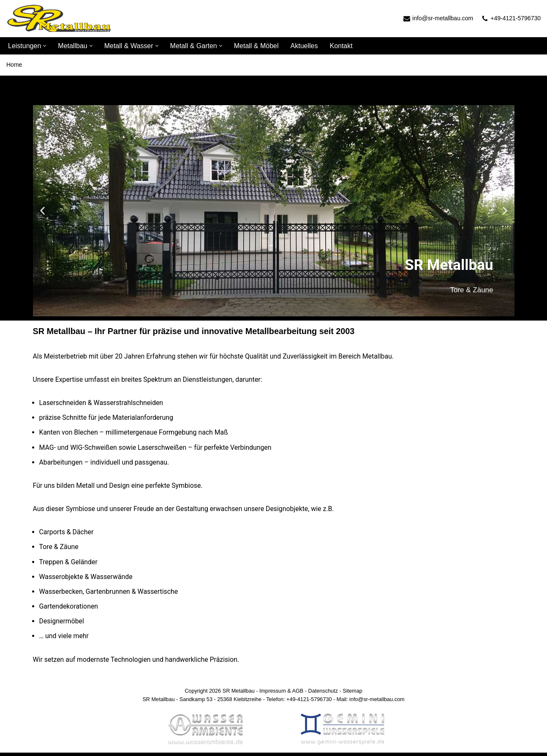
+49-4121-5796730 (516, 18)
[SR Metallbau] (59, 19)
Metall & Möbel (256, 46)
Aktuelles (304, 46)
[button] (45, 46)
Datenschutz (323, 694)
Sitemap (353, 694)
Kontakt (341, 46)
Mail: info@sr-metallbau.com (371, 703)
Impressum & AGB (282, 694)
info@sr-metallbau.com (443, 18)
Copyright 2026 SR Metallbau (219, 694)
